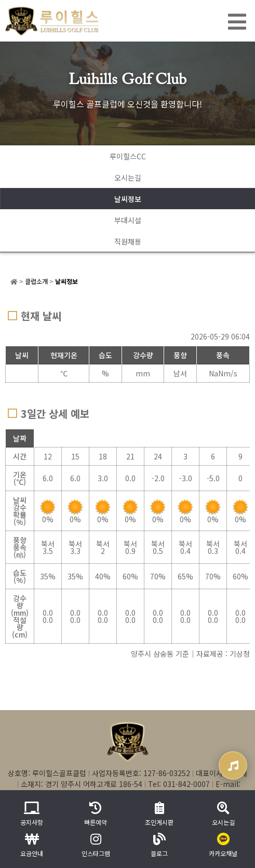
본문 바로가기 (0, 0)
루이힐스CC (128, 156)
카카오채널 (223, 845)
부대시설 (128, 220)
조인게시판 (159, 814)
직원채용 (128, 241)
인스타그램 (96, 845)
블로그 (159, 845)
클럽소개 (36, 281)
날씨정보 (128, 199)
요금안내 (32, 845)
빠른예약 (96, 814)
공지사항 (32, 814)
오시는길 (128, 178)
